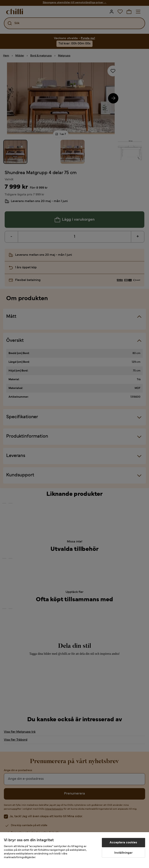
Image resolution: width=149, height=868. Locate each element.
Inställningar (123, 853)
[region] (74, 850)
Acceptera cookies (123, 843)
